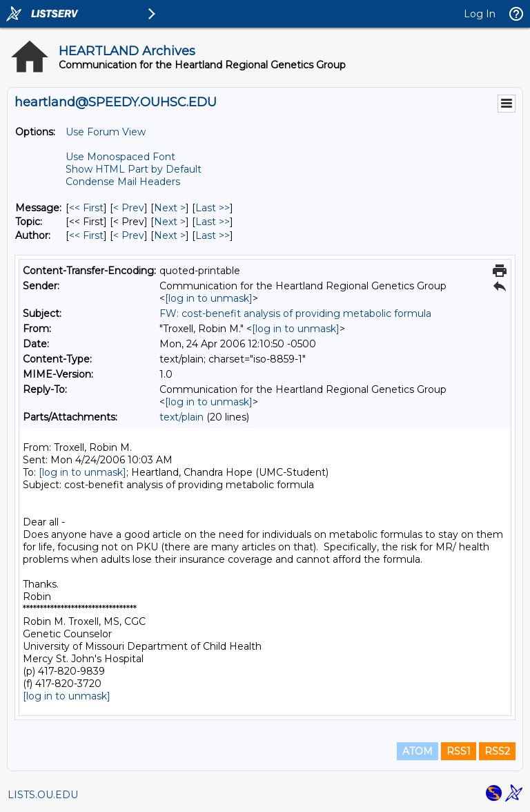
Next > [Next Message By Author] (170, 235)
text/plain (181, 417)
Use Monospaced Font (120, 157)
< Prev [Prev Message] (129, 208)
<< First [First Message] (86, 208)
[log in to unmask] (209, 298)
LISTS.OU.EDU (43, 795)
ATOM (418, 751)
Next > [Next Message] (170, 208)
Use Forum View (106, 132)
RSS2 (497, 751)
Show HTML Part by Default (134, 169)
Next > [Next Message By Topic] (170, 222)
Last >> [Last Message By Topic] (213, 222)
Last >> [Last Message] (213, 208)
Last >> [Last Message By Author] (213, 235)
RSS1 (459, 751)
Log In (480, 14)
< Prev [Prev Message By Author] (129, 235)
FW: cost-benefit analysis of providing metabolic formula (295, 313)
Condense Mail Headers (123, 182)
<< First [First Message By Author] (86, 235)
